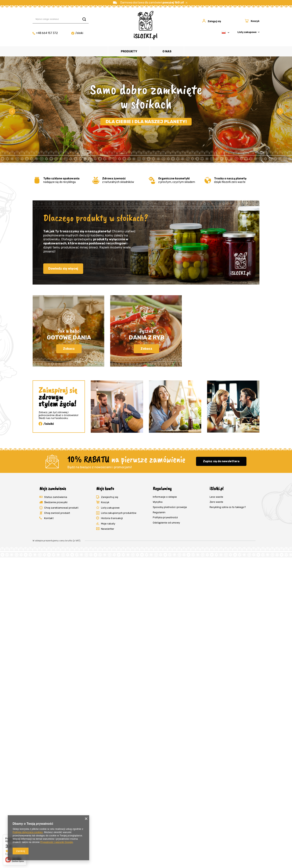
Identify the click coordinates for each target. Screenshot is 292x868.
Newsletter (108, 529)
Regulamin (159, 512)
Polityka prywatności (165, 517)
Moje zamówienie (53, 488)
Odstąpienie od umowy (166, 523)
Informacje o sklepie (165, 497)
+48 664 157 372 (45, 33)
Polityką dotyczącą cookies (28, 832)
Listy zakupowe (247, 32)
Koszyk (105, 502)
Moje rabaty (108, 524)
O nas (167, 51)
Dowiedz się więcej (63, 269)
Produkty (129, 51)
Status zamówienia (56, 497)
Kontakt (49, 518)
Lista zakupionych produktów (119, 513)
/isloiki (77, 33)
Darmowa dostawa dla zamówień (148, 3)
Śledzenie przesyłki (56, 502)
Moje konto (105, 488)
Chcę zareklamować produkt (61, 508)
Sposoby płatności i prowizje (170, 507)
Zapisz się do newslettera (221, 461)
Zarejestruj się (110, 497)
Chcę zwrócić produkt (57, 513)
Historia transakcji (112, 518)
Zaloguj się (214, 21)
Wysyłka (158, 502)
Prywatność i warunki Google (57, 842)
